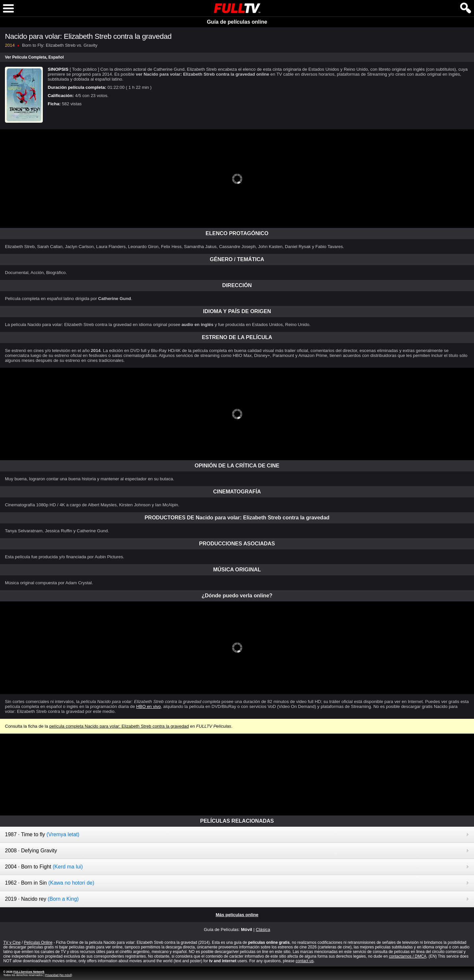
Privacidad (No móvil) (59, 975)
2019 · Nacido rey (42, 899)
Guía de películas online (237, 22)
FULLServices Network (29, 972)
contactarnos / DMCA (408, 956)
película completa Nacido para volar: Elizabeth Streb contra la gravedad (119, 726)
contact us (305, 961)
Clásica (263, 930)
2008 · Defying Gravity (31, 851)
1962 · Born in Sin (50, 883)
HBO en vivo (149, 706)
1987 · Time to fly (42, 834)
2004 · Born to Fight (44, 867)
